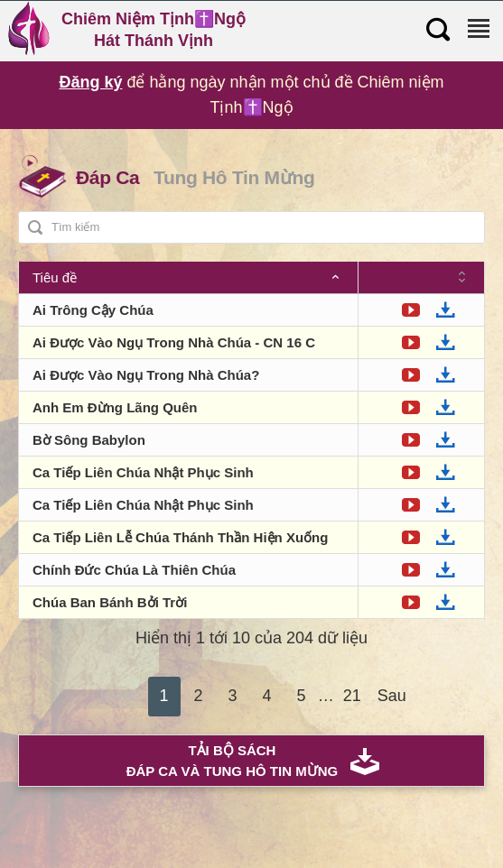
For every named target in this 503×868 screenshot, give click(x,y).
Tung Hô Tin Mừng (234, 177)
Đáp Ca (107, 177)
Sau (392, 696)
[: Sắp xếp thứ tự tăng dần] (422, 278)
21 (352, 696)
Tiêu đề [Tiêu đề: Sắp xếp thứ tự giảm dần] (55, 277)
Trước (118, 696)
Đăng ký (90, 82)
